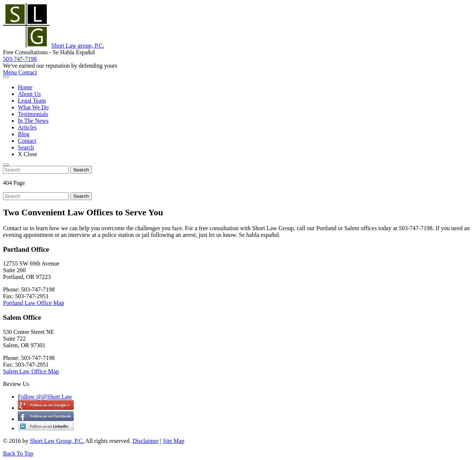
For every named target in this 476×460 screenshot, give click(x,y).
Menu (11, 72)
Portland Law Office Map (34, 303)
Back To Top (18, 453)
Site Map (174, 441)
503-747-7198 (20, 59)
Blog (24, 134)
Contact (28, 72)
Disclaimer (145, 441)
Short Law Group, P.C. (57, 441)
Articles (27, 127)
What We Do (33, 107)
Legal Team (32, 101)
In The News (33, 121)
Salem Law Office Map (31, 371)
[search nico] (36, 170)
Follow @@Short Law (45, 397)
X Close (28, 154)
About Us (29, 94)
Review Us (16, 384)
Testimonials (33, 114)
